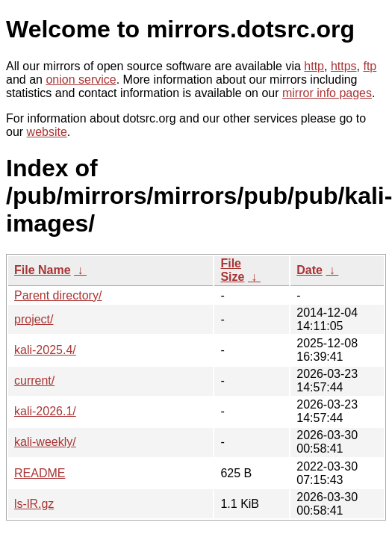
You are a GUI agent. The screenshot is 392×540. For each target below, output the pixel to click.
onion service (81, 80)
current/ (34, 381)
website (47, 132)
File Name (43, 270)
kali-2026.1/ (45, 411)
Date (309, 270)
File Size (232, 270)
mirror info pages (327, 93)
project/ (34, 319)
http (314, 66)
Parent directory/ (58, 295)
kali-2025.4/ (45, 350)
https (344, 66)
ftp (370, 66)
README (40, 473)
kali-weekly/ (45, 442)
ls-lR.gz (34, 504)
